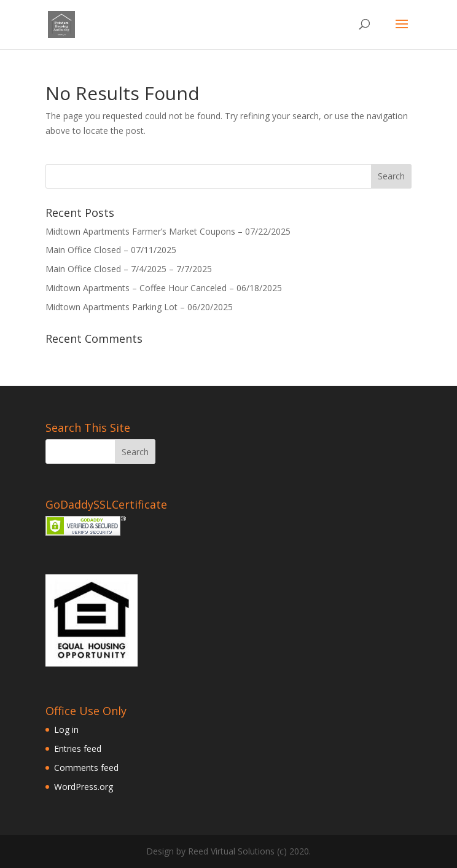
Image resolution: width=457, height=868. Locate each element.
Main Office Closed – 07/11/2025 (111, 250)
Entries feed (78, 749)
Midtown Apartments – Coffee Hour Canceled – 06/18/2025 (164, 288)
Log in (66, 729)
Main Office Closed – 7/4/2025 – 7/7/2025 (129, 269)
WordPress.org (84, 787)
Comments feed (86, 768)
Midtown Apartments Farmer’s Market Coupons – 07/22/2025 (168, 231)
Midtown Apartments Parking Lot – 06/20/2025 (139, 307)
